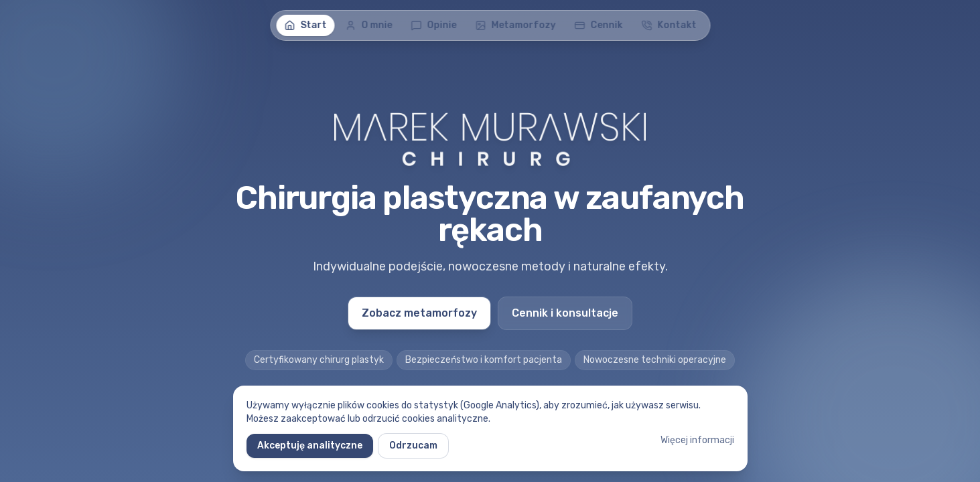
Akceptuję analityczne (310, 446)
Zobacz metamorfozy (419, 313)
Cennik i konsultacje (565, 313)
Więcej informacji (697, 440)
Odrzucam (413, 446)
